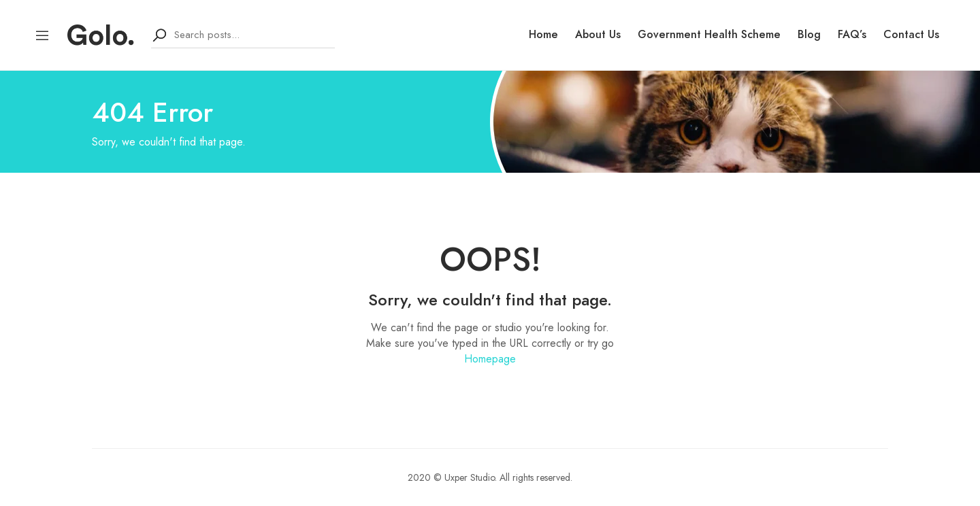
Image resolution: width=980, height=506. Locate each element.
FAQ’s (852, 35)
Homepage (490, 359)
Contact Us (911, 35)
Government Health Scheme (709, 35)
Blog (809, 35)
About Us (598, 35)
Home (543, 35)
